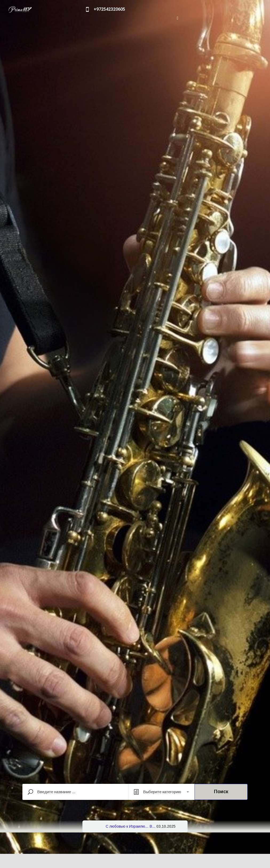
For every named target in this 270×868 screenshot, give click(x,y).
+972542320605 (109, 9)
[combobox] (161, 792)
